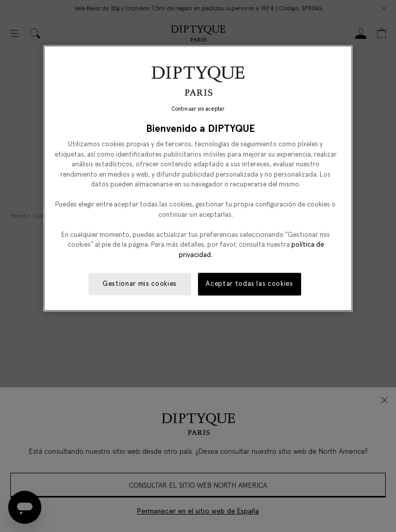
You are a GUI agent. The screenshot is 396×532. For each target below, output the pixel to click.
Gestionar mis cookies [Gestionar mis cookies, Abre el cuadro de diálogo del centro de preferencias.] (140, 284)
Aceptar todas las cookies (249, 284)
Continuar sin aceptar (198, 109)
